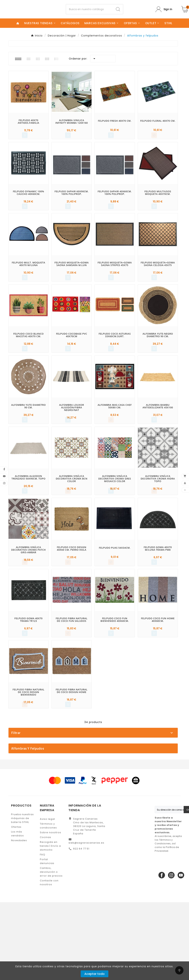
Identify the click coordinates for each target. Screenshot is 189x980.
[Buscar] (89, 12)
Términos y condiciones (48, 903)
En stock (95, 804)
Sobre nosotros (50, 910)
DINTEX (95, 755)
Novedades (19, 918)
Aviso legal (47, 897)
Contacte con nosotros (49, 960)
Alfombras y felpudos (28, 826)
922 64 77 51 (81, 926)
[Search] (118, 12)
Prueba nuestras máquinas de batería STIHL (22, 896)
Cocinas (45, 915)
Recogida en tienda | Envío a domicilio (50, 924)
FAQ (43, 932)
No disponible (95, 811)
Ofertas (16, 905)
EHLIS (95, 762)
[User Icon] (164, 12)
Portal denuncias (47, 939)
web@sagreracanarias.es (86, 921)
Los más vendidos (17, 911)
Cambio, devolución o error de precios (51, 950)
